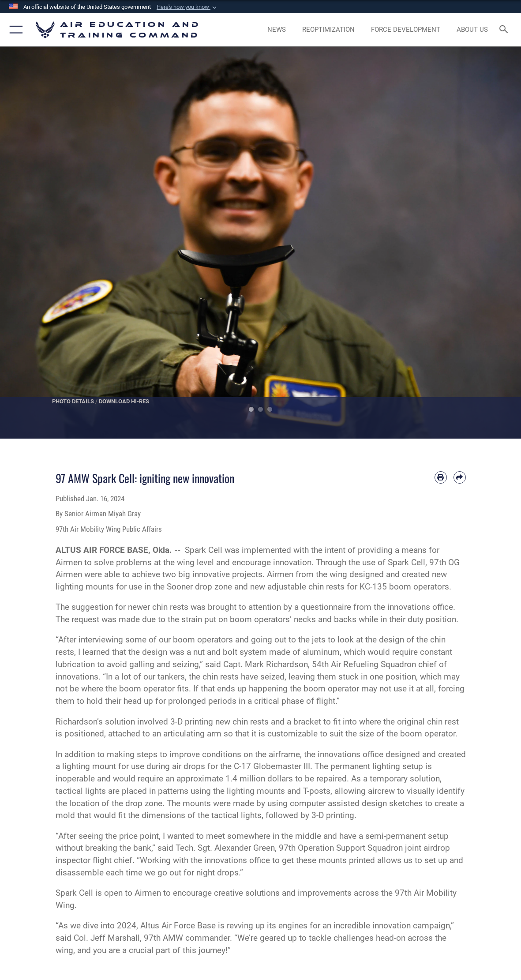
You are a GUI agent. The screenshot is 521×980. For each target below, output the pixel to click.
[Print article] (441, 477)
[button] (187, 7)
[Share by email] (460, 477)
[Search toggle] (505, 30)
